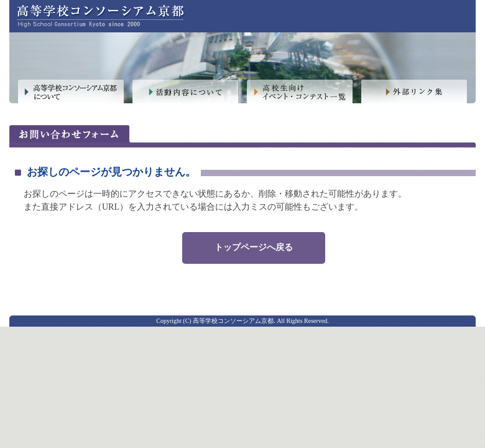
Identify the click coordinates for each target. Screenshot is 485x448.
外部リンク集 (414, 92)
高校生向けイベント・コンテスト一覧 (300, 92)
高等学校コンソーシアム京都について (71, 92)
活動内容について (185, 92)
